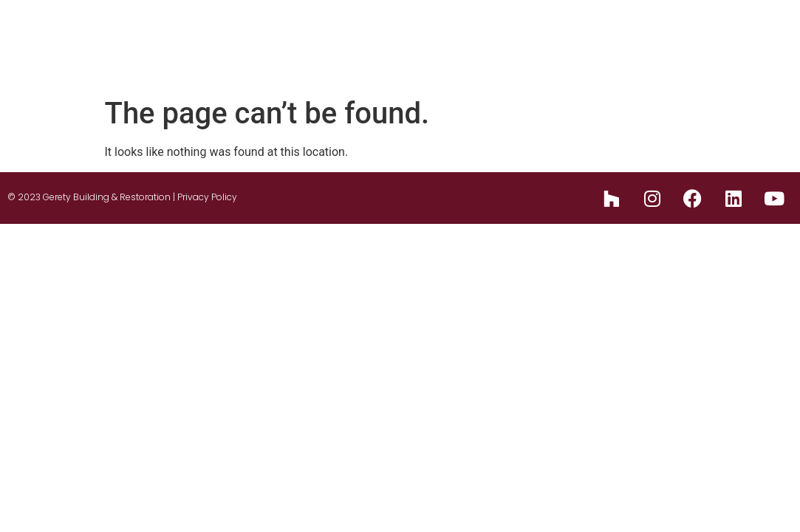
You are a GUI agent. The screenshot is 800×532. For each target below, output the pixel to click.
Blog (671, 30)
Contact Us (731, 60)
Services (521, 30)
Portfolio (601, 30)
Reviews (738, 30)
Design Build (431, 30)
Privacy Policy (207, 197)
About (348, 30)
